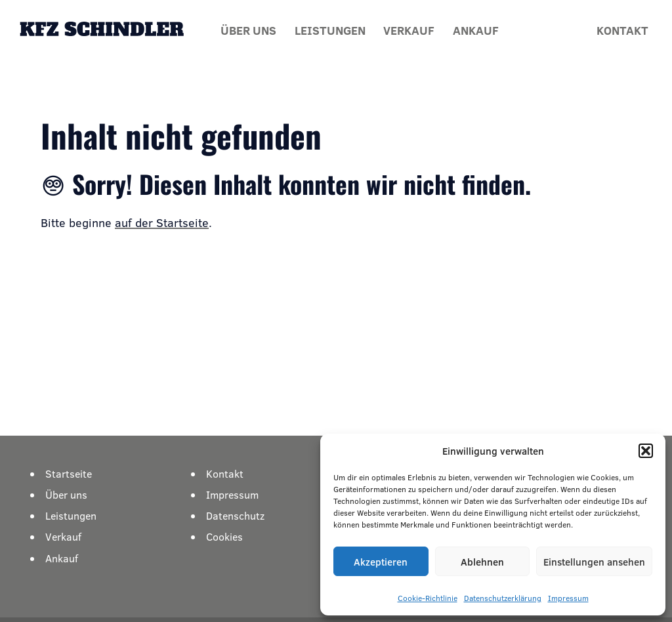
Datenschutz (235, 515)
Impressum (568, 598)
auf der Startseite (162, 222)
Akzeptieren (381, 562)
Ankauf (476, 30)
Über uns (248, 30)
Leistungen (330, 30)
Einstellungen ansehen (594, 562)
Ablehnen (482, 562)
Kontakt (622, 30)
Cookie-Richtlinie (428, 598)
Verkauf (409, 30)
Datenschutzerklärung (503, 598)
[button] (646, 451)
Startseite (69, 473)
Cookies (224, 536)
